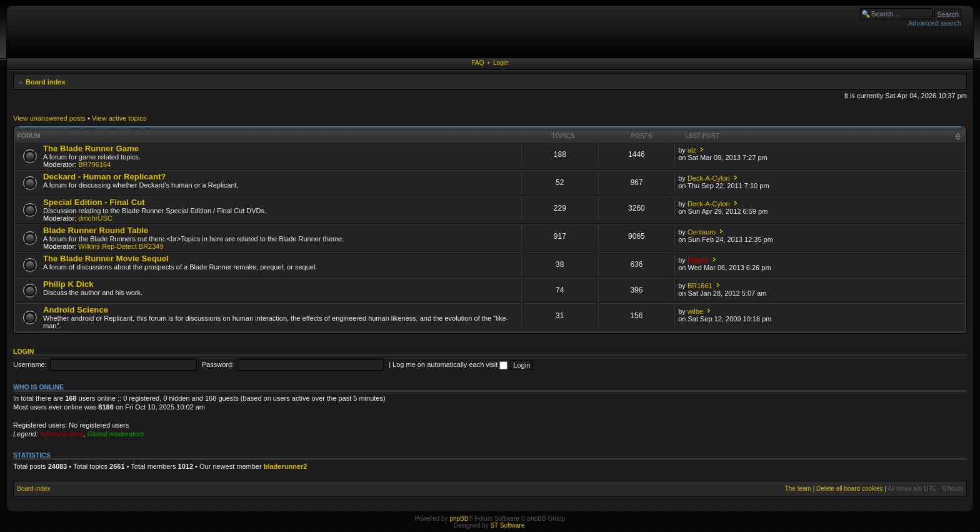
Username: (30, 364)
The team (798, 489)
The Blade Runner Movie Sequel (106, 258)
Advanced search (935, 23)
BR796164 (94, 164)
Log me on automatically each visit (450, 364)
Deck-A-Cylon (709, 178)
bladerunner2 (286, 466)
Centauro (702, 232)
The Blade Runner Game (91, 148)
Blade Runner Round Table (96, 230)
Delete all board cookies (850, 489)
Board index (46, 82)
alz (692, 150)
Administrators (61, 434)
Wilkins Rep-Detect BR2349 (121, 246)
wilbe (695, 311)
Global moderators (116, 434)
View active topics (119, 118)
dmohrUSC (95, 218)
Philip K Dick (68, 284)
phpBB (459, 519)
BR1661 (700, 286)
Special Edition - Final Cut (94, 202)
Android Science (76, 310)
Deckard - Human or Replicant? (104, 177)
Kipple (698, 260)
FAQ (477, 63)
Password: (218, 364)
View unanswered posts (49, 118)
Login (501, 63)
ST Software (507, 525)
